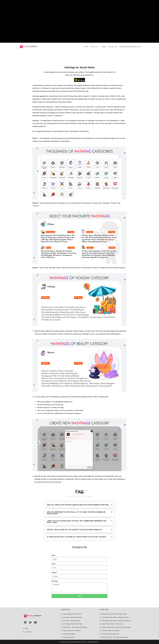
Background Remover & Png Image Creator (114, 614)
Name (53, 555)
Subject (54, 572)
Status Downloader (69, 637)
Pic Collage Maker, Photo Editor (73, 624)
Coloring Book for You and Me (72, 614)
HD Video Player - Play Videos (111, 630)
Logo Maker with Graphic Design (73, 617)
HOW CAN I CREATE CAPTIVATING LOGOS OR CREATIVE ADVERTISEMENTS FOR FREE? (78, 505)
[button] (79, 505)
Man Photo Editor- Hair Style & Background (115, 637)
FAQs (26, 628)
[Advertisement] (79, 22)
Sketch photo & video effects (72, 630)
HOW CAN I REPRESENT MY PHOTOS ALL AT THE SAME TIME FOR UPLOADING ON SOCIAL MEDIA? (76, 513)
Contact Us (28, 632)
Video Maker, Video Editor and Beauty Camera (115, 617)
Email (53, 564)
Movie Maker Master (69, 634)
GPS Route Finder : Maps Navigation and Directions (117, 621)
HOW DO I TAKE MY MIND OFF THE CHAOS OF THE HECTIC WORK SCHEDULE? (74, 530)
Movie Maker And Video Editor (111, 634)
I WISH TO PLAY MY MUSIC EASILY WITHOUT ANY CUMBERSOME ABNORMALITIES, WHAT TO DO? (77, 522)
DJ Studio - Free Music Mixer (72, 621)
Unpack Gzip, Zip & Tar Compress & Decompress (116, 627)
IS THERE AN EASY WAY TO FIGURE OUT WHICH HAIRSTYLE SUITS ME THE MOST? (77, 537)
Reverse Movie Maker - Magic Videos (113, 624)
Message (55, 581)
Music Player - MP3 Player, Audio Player (75, 627)
